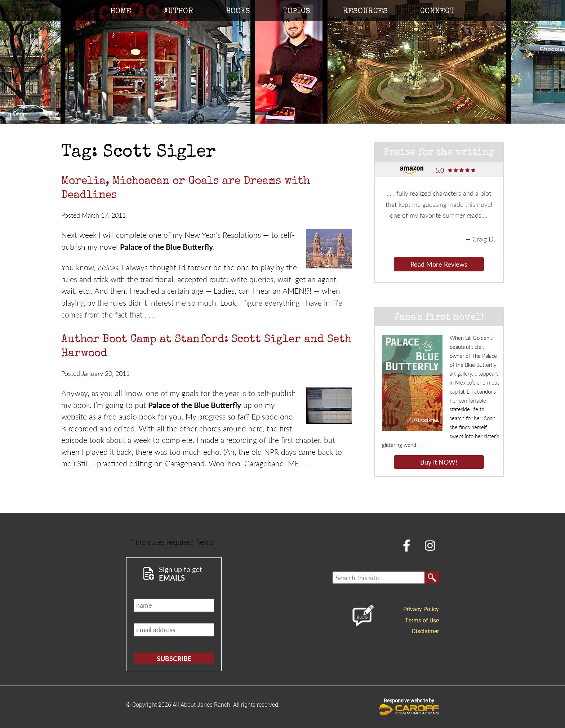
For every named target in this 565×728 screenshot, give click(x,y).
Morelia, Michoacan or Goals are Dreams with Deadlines (186, 189)
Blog (363, 616)
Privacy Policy (421, 609)
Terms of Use (422, 620)
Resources (365, 12)
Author (179, 12)
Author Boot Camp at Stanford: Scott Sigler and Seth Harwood (206, 347)
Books (238, 12)
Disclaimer (425, 631)
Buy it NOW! (439, 462)
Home (121, 12)
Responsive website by (409, 706)
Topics (296, 12)
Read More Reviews (439, 264)
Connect (437, 12)
